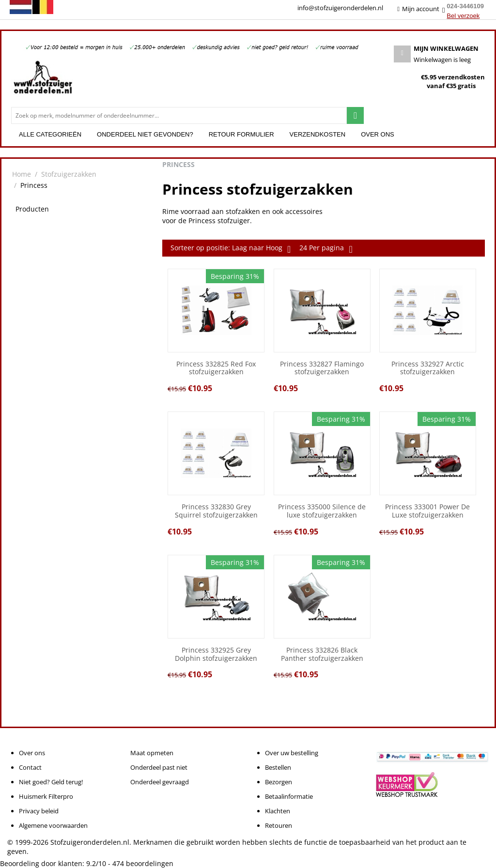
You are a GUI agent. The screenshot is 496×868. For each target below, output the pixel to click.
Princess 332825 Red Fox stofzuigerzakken (216, 368)
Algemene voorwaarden (53, 825)
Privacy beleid (39, 811)
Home (22, 174)
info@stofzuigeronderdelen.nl (340, 8)
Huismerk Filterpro (46, 796)
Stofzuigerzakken (69, 174)
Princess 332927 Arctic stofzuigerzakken (428, 368)
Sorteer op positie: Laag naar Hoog (231, 249)
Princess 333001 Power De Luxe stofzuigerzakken (427, 511)
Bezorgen (279, 782)
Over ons (378, 134)
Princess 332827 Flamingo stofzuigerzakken (322, 368)
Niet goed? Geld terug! (51, 782)
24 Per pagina (326, 249)
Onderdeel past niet (159, 767)
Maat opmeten (152, 753)
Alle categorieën (50, 134)
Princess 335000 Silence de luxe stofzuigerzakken (322, 511)
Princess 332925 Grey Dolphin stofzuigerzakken (216, 655)
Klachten (278, 811)
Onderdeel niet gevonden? (145, 134)
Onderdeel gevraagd (160, 782)
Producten (32, 209)
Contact (30, 767)
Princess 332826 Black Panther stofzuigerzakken (322, 655)
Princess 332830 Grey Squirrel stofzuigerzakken (216, 511)
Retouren (279, 825)
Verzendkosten (318, 134)
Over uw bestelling (292, 753)
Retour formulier (241, 134)
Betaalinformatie (289, 796)
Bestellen (278, 767)
